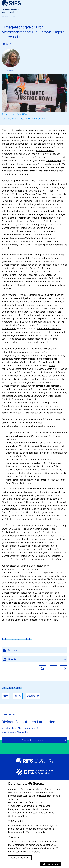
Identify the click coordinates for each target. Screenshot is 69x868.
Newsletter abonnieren (33, 740)
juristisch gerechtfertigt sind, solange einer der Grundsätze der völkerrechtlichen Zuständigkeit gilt (33, 542)
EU (23, 413)
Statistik (15, 838)
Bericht (51, 201)
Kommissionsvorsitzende (54, 596)
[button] (53, 668)
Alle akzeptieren (50, 864)
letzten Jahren (9, 329)
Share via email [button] (43, 668)
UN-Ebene (44, 413)
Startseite (5, 17)
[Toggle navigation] (64, 3)
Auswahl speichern (20, 858)
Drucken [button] (64, 668)
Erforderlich (17, 821)
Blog (13, 17)
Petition (51, 191)
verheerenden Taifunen (49, 329)
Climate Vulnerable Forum (30, 325)
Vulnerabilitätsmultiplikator (41, 295)
